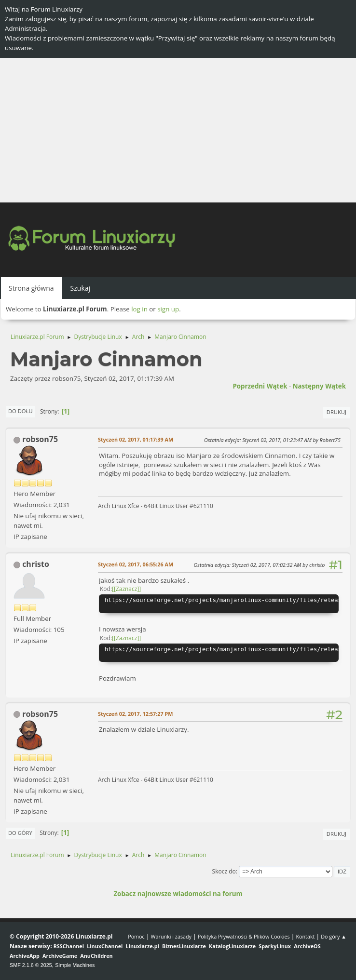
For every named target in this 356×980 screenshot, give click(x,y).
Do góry (20, 833)
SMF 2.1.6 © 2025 (31, 965)
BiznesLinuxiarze (184, 946)
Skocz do (224, 871)
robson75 (40, 439)
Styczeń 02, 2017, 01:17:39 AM (136, 439)
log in (139, 309)
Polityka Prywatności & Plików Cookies (244, 936)
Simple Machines (75, 965)
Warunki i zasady (171, 936)
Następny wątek (319, 386)
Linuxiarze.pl (143, 946)
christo (36, 564)
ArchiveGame (60, 956)
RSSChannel (69, 946)
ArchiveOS (307, 946)
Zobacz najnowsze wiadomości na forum (178, 894)
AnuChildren (96, 956)
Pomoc (136, 936)
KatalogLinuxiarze (232, 946)
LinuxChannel (105, 946)
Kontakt (305, 936)
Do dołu (21, 411)
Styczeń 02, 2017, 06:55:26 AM (136, 564)
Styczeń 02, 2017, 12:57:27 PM (135, 714)
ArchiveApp (25, 956)
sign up (168, 309)
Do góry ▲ (334, 936)
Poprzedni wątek (260, 386)
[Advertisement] (178, 130)
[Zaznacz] (126, 589)
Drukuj (336, 412)
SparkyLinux (275, 946)
